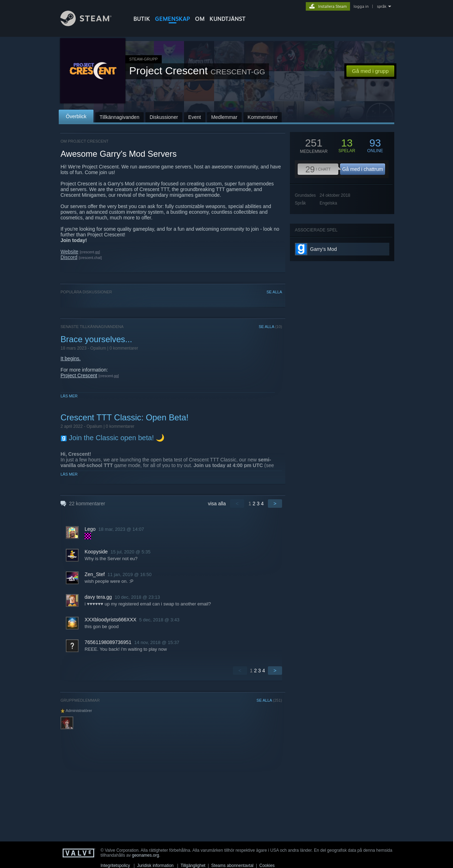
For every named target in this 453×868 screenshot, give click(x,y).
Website (69, 252)
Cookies (267, 866)
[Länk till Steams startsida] (91, 24)
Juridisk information (155, 866)
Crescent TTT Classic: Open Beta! (125, 417)
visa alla (217, 504)
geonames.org (146, 855)
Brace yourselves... (96, 339)
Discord (69, 257)
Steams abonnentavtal (232, 866)
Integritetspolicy (115, 866)
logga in (361, 6)
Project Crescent (79, 375)
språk (382, 6)
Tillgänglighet (193, 866)
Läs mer (69, 396)
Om (200, 19)
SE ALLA (274, 292)
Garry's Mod (323, 249)
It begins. (71, 358)
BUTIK (142, 19)
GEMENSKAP (173, 19)
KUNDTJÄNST (228, 19)
